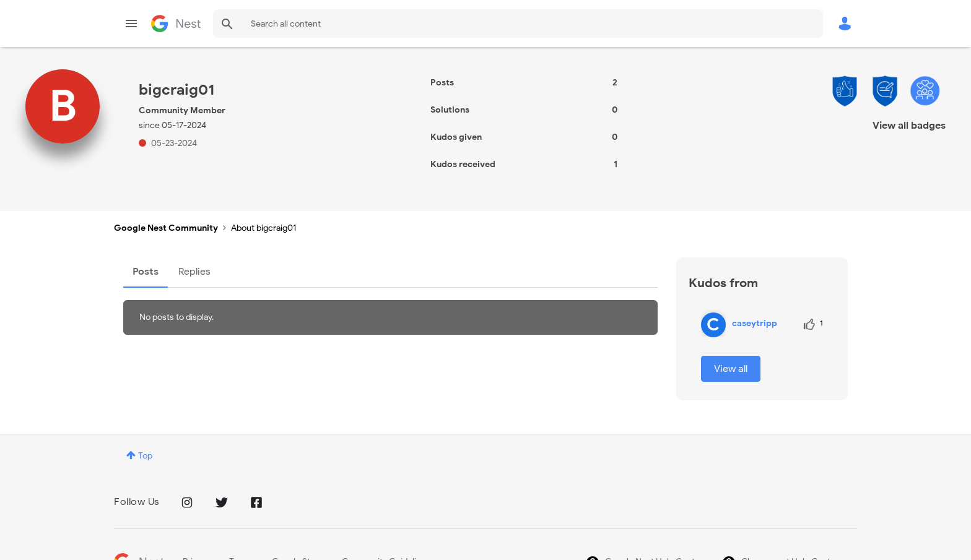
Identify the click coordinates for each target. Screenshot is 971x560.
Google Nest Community (176, 24)
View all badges (909, 126)
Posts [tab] (146, 272)
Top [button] (145, 456)
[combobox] (518, 24)
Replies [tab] (194, 272)
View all (731, 369)
